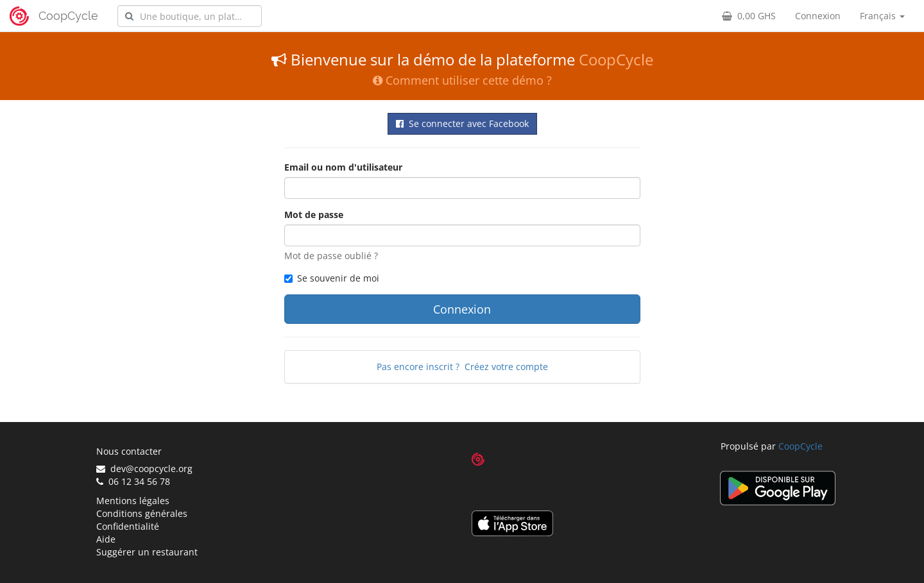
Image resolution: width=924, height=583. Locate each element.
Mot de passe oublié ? (331, 256)
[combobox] (190, 16)
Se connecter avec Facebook (462, 123)
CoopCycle (68, 16)
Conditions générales (142, 513)
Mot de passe (314, 215)
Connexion (818, 16)
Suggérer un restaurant (147, 552)
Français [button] (882, 16)
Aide (106, 539)
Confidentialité (128, 526)
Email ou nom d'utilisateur (343, 167)
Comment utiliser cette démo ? (462, 80)
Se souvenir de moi (332, 278)
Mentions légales (133, 501)
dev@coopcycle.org (144, 469)
